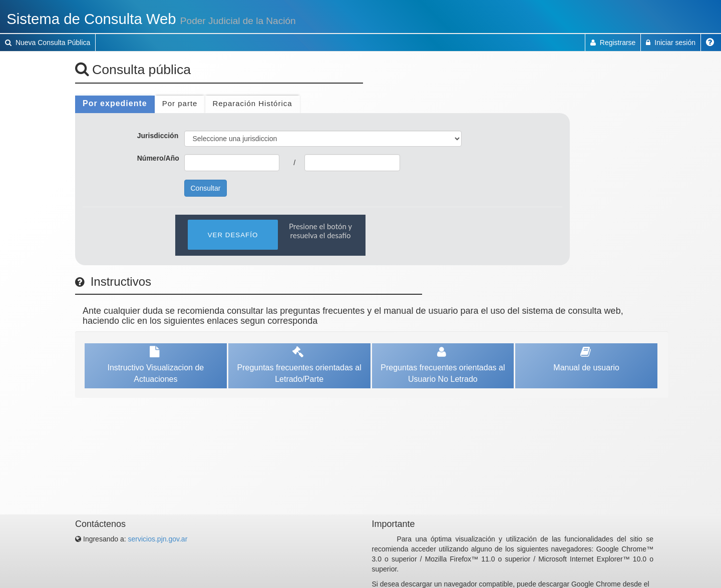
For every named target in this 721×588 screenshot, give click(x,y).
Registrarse (613, 43)
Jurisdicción (158, 136)
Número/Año (158, 158)
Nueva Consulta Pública (48, 43)
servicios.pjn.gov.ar (158, 539)
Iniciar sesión (671, 43)
